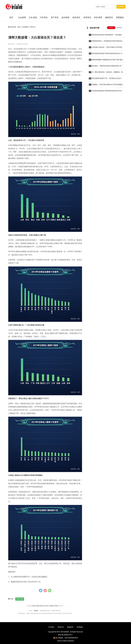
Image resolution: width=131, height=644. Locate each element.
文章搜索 (121, 7)
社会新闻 (22, 17)
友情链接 (80, 627)
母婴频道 (120, 17)
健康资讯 (109, 17)
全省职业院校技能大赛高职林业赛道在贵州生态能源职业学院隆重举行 (106, 91)
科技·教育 (98, 17)
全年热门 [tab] (120, 28)
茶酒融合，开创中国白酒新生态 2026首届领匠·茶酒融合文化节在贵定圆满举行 (106, 85)
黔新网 (36, 611)
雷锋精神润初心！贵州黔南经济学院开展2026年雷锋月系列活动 (105, 42)
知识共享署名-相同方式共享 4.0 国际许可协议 (45, 606)
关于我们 (51, 627)
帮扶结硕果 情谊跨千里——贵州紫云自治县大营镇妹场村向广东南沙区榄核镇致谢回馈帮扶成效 (106, 79)
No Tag (20, 599)
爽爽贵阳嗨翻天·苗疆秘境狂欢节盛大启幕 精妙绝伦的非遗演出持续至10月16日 (106, 60)
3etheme (71, 641)
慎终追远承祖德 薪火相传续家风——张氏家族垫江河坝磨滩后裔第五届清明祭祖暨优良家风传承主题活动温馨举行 (106, 35)
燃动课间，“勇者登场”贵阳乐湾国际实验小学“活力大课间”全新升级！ (106, 67)
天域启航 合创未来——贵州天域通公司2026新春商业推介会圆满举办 (106, 48)
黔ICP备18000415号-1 (65, 635)
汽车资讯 (44, 17)
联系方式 (61, 627)
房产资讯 (55, 17)
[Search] (106, 7)
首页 (11, 17)
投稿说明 (70, 627)
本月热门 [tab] (111, 28)
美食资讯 (76, 17)
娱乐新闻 (65, 17)
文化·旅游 (33, 17)
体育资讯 (87, 17)
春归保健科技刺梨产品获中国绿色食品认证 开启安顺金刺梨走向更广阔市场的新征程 (105, 54)
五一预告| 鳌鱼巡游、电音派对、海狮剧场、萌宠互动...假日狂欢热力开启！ (106, 73)
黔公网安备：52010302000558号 (66, 638)
